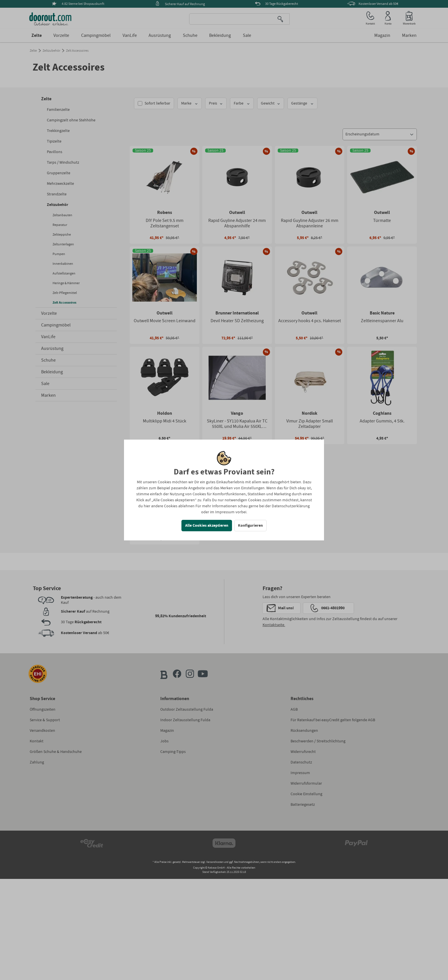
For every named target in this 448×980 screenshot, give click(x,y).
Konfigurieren (250, 526)
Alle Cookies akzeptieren (207, 526)
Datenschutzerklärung (291, 506)
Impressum (225, 512)
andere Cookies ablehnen (173, 506)
